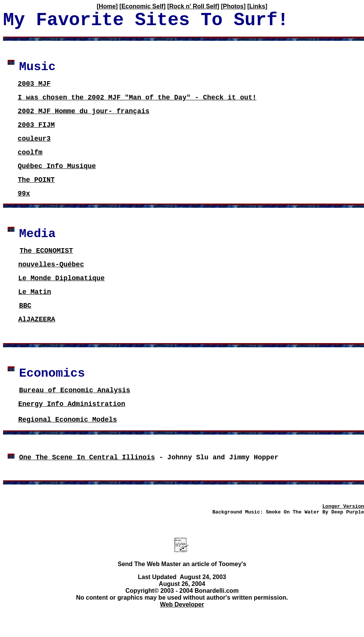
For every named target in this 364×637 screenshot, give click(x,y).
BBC (25, 306)
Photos (233, 6)
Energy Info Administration (72, 404)
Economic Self (143, 6)
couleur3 (34, 139)
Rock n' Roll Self (193, 6)
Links (257, 6)
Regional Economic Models (68, 420)
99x (24, 194)
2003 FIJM (36, 125)
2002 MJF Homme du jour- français (83, 111)
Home (107, 6)
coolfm (30, 152)
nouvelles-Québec (51, 265)
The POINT (36, 180)
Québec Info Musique (57, 166)
